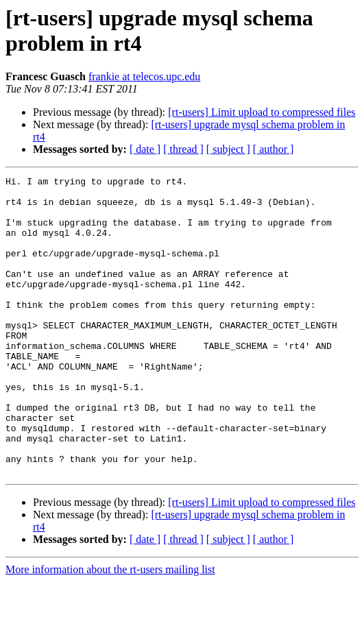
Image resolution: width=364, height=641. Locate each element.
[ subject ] (228, 149)
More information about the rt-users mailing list (110, 629)
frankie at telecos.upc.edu (144, 76)
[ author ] (274, 149)
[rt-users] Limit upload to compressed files (262, 112)
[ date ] (145, 149)
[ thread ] (183, 149)
